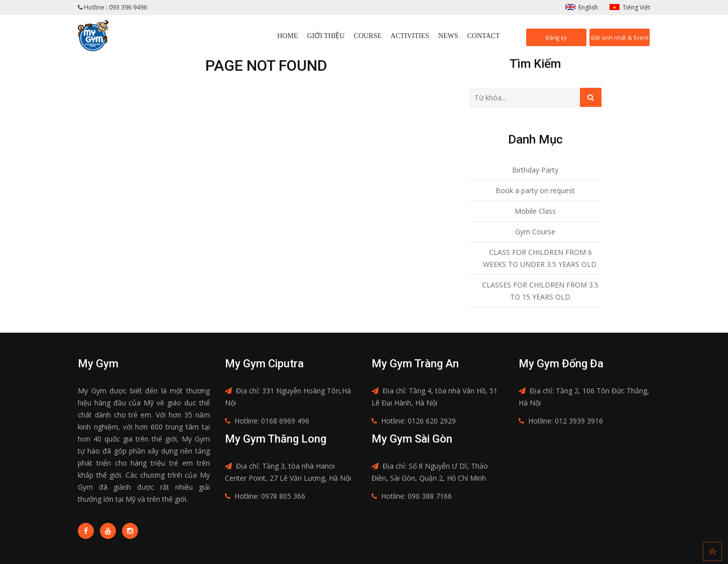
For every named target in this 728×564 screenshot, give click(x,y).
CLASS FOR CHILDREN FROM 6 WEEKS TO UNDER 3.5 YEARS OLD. (540, 258)
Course (368, 36)
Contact (484, 36)
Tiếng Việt (636, 7)
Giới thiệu (326, 36)
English (588, 7)
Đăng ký (556, 37)
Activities (410, 36)
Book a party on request (535, 190)
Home (287, 36)
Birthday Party (535, 170)
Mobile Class (535, 211)
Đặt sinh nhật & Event (620, 37)
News (448, 36)
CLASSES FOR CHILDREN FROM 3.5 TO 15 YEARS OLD (540, 291)
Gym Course (535, 232)
